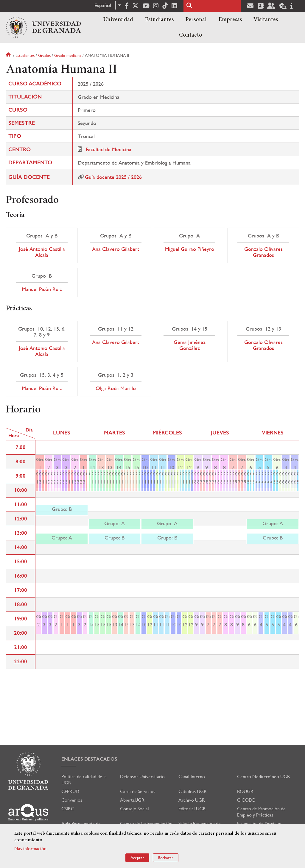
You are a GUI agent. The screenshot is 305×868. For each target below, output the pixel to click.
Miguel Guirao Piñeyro (190, 249)
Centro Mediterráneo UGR (264, 776)
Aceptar (137, 858)
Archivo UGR (192, 800)
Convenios (72, 800)
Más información (30, 849)
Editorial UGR (192, 809)
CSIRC (68, 809)
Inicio (9, 55)
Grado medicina (68, 55)
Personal (196, 20)
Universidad (118, 20)
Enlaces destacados (89, 759)
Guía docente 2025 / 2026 (113, 177)
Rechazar (166, 858)
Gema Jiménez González (190, 345)
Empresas (230, 20)
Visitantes (266, 20)
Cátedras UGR (193, 791)
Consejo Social (134, 809)
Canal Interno (192, 776)
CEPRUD (70, 791)
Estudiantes (159, 20)
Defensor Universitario (142, 776)
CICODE (246, 800)
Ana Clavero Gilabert (116, 249)
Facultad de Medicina (109, 149)
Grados (44, 55)
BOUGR (245, 791)
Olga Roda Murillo (116, 388)
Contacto (191, 35)
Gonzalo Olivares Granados (263, 252)
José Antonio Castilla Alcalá (42, 252)
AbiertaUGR (132, 800)
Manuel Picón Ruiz (42, 289)
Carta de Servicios (138, 791)
